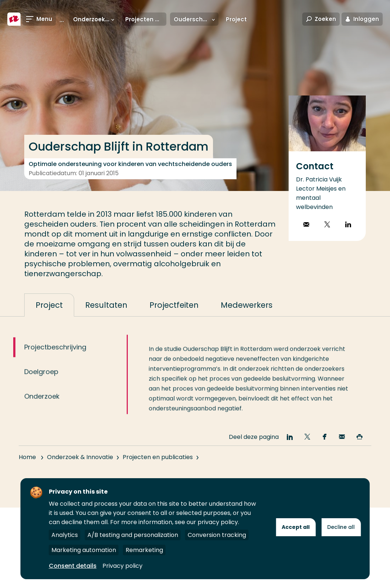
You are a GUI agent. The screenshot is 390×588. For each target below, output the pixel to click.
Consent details (73, 566)
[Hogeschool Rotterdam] (14, 19)
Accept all (296, 527)
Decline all (341, 527)
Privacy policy (122, 566)
